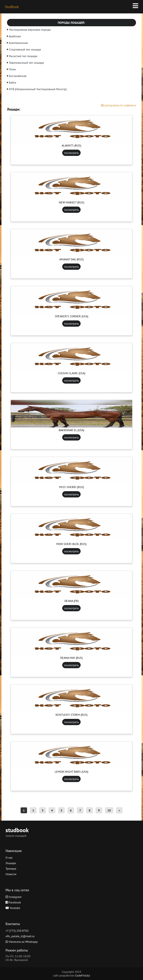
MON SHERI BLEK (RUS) (71, 544)
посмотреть (71, 153)
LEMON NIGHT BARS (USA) (71, 772)
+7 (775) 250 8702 (17, 931)
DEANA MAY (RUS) (71, 658)
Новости (11, 874)
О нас (9, 858)
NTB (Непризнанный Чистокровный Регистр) (38, 89)
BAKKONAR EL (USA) (71, 430)
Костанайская (18, 76)
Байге (13, 82)
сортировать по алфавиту (118, 105)
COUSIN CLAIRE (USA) (71, 373)
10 (109, 810)
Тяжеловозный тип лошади (26, 63)
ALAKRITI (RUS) (71, 145)
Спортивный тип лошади (25, 49)
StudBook (12, 7)
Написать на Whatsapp (22, 942)
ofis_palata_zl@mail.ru (20, 936)
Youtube (13, 908)
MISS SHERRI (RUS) (71, 487)
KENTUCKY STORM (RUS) (71, 715)
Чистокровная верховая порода (30, 30)
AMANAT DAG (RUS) (71, 259)
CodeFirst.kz (83, 975)
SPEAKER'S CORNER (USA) (71, 316)
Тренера (11, 869)
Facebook (13, 902)
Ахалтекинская (18, 43)
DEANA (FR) (71, 601)
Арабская (15, 36)
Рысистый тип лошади (23, 56)
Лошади (11, 863)
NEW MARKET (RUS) (71, 202)
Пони (12, 69)
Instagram (14, 897)
